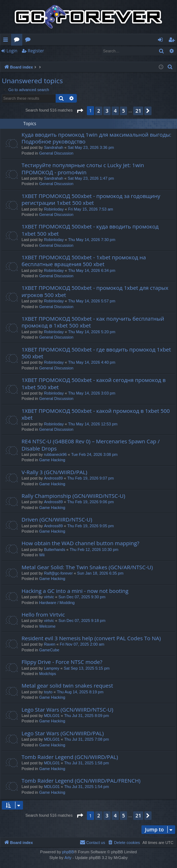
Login (12, 51)
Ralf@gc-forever (58, 573)
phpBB (68, 852)
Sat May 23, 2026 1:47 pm (91, 178)
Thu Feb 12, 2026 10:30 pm (94, 549)
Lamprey (52, 668)
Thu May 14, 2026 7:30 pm (92, 240)
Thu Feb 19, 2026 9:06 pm (90, 502)
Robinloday (54, 209)
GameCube (49, 650)
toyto (48, 692)
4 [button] (115, 111)
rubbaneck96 (55, 454)
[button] (80, 111)
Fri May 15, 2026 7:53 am (91, 209)
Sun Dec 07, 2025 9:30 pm (82, 597)
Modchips (48, 674)
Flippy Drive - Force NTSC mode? (62, 662)
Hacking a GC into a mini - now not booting (75, 591)
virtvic (49, 597)
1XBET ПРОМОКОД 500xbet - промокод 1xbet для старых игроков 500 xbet (95, 291)
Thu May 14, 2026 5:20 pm (92, 332)
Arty (68, 858)
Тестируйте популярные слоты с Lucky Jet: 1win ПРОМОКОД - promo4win (83, 168)
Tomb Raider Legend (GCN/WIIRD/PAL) (70, 757)
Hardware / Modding (57, 603)
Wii (42, 555)
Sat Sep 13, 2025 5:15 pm (87, 668)
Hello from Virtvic (43, 614)
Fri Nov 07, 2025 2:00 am (82, 644)
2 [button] (99, 111)
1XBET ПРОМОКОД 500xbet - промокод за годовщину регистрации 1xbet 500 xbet (91, 199)
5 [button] (124, 111)
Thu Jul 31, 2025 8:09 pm (87, 716)
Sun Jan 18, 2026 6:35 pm (100, 573)
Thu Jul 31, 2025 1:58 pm (87, 763)
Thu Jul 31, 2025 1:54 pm (87, 787)
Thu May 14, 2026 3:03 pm (92, 393)
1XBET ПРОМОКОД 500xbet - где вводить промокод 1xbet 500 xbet (96, 353)
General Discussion (56, 153)
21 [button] (138, 111)
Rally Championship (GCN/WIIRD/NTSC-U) (73, 496)
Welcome (47, 626)
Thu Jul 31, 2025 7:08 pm (87, 739)
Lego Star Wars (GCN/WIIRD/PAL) (63, 733)
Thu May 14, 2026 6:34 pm (92, 270)
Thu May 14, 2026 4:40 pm (92, 362)
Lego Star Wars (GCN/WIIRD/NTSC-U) (67, 709)
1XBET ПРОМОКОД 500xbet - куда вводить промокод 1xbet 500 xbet (90, 230)
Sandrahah (53, 147)
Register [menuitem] (173, 41)
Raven (50, 644)
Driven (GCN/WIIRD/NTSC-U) (57, 519)
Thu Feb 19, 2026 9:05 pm (90, 526)
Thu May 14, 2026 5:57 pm (92, 301)
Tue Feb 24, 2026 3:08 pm (94, 454)
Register (36, 51)
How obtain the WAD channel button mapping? (80, 543)
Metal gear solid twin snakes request (67, 685)
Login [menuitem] (162, 41)
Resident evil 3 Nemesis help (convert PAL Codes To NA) (91, 638)
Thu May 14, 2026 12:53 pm (93, 424)
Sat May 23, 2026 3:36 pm (91, 147)
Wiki (29, 41)
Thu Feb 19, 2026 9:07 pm (90, 478)
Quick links (7, 41)
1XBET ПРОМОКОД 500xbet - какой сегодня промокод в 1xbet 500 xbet (94, 383)
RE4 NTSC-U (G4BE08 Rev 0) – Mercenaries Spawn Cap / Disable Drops (91, 445)
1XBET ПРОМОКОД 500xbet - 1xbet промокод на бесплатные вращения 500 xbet (84, 261)
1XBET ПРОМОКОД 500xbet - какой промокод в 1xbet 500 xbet (96, 414)
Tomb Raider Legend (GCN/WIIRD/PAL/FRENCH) (81, 780)
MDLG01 (52, 716)
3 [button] (107, 111)
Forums (18, 41)
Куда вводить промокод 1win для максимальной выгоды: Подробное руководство (96, 138)
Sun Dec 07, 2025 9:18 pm (82, 621)
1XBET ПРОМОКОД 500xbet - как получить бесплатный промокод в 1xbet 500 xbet (93, 322)
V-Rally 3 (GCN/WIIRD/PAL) (54, 472)
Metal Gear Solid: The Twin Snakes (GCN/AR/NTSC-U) (87, 567)
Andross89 (53, 478)
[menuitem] (170, 67)
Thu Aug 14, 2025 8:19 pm (80, 692)
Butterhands (54, 549)
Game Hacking (52, 460)
